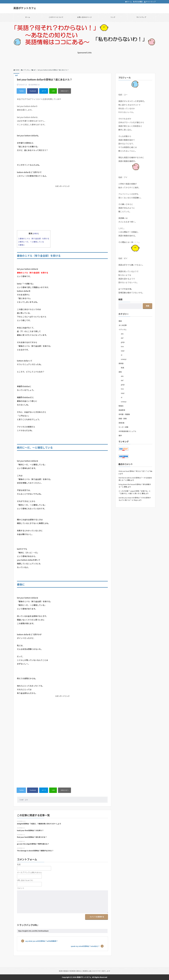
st (122, 355)
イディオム (123, 329)
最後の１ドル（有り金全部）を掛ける (34, 238)
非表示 (36, 233)
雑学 (120, 435)
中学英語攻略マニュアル (127, 431)
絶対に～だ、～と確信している (31, 242)
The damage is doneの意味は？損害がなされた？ (35, 851)
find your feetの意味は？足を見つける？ (32, 837)
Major (136, 500)
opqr (123, 351)
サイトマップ (150, 2)
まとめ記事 (123, 325)
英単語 (121, 363)
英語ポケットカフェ (25, 8)
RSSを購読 (138, 2)
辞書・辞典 (123, 419)
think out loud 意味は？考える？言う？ (133, 471)
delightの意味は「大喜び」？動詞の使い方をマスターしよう (39, 824)
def (22, 800)
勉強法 (121, 406)
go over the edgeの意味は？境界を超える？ (33, 844)
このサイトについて (56, 17)
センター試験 (123, 427)
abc (122, 334)
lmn (122, 346)
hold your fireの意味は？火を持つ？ (30, 830)
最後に (21, 245)
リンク (113, 17)
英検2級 (122, 423)
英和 (120, 372)
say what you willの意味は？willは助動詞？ (41, 941)
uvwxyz (124, 359)
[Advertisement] (84, 59)
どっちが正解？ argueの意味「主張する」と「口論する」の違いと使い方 (135, 492)
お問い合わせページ (84, 17)
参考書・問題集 (124, 414)
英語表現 (122, 410)
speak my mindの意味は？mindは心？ (85, 946)
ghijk (123, 342)
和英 (123, 368)
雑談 (120, 321)
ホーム (129, 2)
